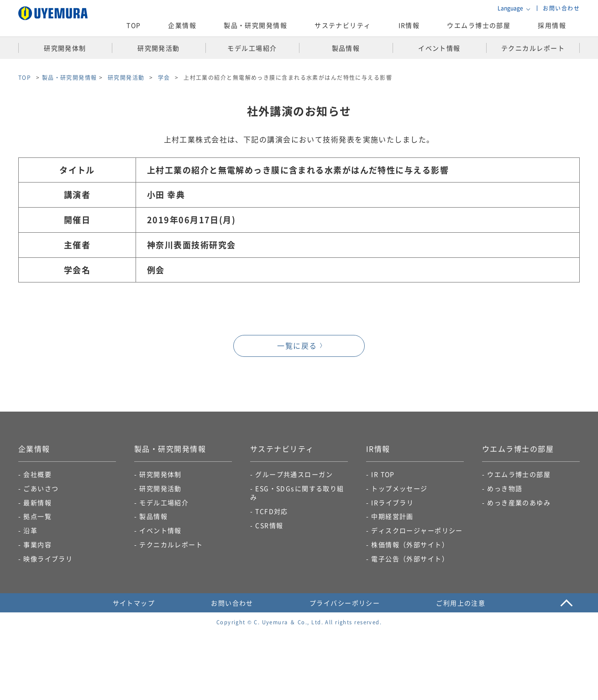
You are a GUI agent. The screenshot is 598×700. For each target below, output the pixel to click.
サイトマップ (134, 603)
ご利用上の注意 (461, 603)
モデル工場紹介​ (164, 502)
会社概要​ (37, 474)
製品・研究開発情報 (70, 77)
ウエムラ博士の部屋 (479, 25)
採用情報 (552, 25)
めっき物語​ (505, 488)
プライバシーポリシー (345, 603)
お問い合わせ (561, 8)
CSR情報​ (269, 525)
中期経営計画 (392, 516)
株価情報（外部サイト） (410, 544)
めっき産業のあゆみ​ (519, 502)
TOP (134, 25)
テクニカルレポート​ (171, 544)
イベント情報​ (160, 530)
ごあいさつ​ (41, 488)
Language (510, 8)
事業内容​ (37, 544)
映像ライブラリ (48, 559)
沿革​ (30, 530)
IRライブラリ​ (392, 502)
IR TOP (383, 474)
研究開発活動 (160, 488)
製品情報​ (153, 516)
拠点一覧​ (37, 516)
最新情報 (37, 502)
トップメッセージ (399, 488)
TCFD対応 (272, 511)
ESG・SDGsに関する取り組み (297, 493)
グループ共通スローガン (294, 474)
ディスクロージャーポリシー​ (417, 530)
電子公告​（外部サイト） (410, 559)
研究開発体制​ (160, 474)
